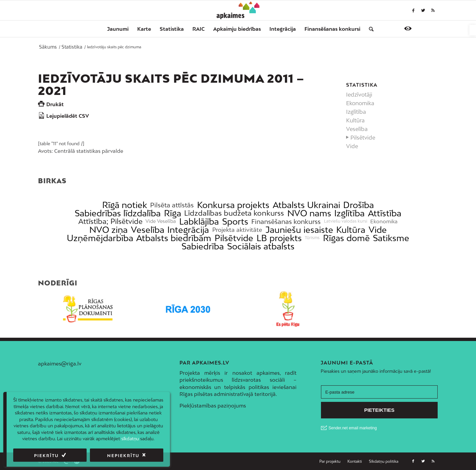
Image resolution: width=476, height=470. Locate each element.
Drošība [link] (358, 205)
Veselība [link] (357, 129)
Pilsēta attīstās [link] (172, 205)
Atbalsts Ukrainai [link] (306, 205)
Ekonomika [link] (360, 103)
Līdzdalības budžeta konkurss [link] (234, 213)
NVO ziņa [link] (108, 230)
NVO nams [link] (309, 213)
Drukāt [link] (55, 104)
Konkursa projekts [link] (233, 205)
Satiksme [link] (391, 238)
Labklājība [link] (199, 221)
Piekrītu (46, 456)
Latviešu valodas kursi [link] (346, 221)
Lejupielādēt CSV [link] (68, 116)
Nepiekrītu (123, 456)
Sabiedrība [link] (203, 246)
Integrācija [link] (188, 230)
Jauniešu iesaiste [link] (299, 230)
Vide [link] (352, 146)
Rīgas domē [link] (346, 238)
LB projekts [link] (279, 238)
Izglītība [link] (356, 112)
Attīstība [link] (385, 213)
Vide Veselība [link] (161, 221)
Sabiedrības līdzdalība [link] (118, 213)
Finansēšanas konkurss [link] (286, 221)
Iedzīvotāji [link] (359, 95)
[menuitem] (118, 29)
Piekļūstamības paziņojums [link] (213, 406)
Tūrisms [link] (312, 238)
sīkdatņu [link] (130, 439)
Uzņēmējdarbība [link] (100, 238)
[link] (473, 30)
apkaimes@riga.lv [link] (60, 363)
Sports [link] (235, 221)
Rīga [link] (173, 213)
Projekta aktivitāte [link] (237, 230)
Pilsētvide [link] (363, 138)
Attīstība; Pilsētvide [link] (110, 221)
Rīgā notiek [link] (125, 205)
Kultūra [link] (355, 120)
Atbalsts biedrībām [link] (174, 238)
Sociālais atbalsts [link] (261, 246)
